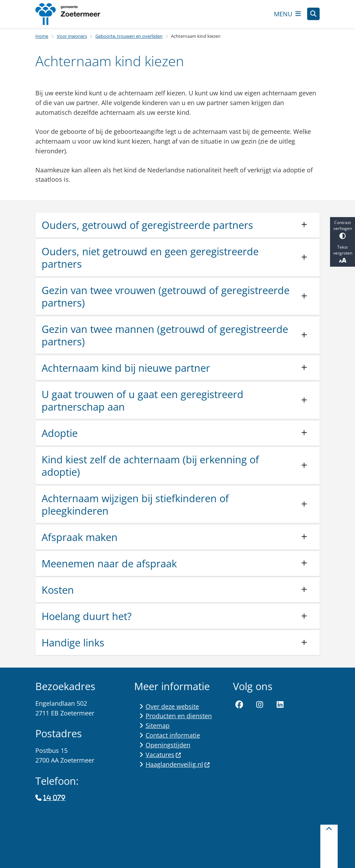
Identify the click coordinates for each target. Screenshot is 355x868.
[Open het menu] (287, 14)
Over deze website (172, 706)
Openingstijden (168, 745)
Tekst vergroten (343, 254)
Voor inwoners (72, 36)
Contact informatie (173, 735)
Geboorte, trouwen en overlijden (129, 36)
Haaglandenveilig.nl (178, 764)
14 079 (54, 798)
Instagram (260, 705)
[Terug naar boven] (329, 846)
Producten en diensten (179, 716)
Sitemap (158, 725)
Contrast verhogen (343, 229)
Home (42, 36)
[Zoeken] (313, 14)
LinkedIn (280, 705)
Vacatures (163, 755)
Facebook (239, 705)
